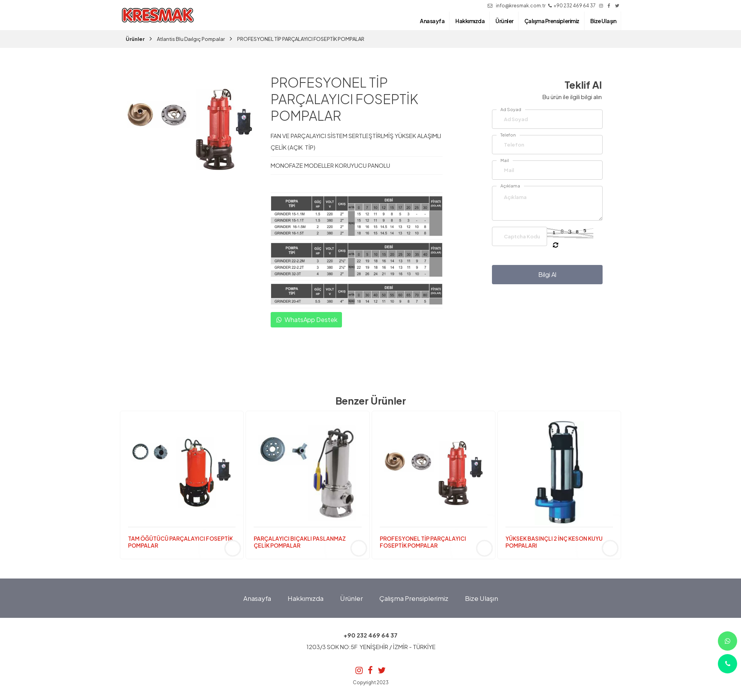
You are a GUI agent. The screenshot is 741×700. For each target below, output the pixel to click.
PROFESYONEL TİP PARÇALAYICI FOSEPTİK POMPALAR (301, 39)
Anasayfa (257, 598)
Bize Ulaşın (482, 598)
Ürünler (135, 39)
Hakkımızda (306, 598)
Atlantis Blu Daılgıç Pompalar (191, 39)
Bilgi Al (547, 274)
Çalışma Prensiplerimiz (414, 598)
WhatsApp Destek (306, 320)
